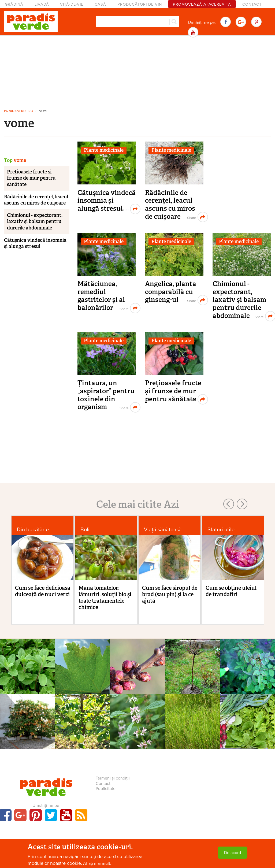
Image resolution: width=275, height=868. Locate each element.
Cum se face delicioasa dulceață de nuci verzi (43, 591)
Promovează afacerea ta (202, 4)
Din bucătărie (33, 530)
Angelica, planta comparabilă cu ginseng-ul (171, 292)
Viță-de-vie (72, 4)
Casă (100, 4)
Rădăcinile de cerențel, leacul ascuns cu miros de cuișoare (170, 205)
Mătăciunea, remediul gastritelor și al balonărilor (101, 296)
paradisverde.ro (18, 111)
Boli (85, 530)
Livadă (42, 4)
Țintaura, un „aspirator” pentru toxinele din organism (106, 395)
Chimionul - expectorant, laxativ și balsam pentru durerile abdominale (239, 300)
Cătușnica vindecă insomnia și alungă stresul (107, 201)
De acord (233, 853)
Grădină (14, 4)
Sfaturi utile (221, 530)
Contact (252, 4)
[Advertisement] (137, 71)
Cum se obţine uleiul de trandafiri (231, 591)
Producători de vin (140, 4)
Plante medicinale (104, 150)
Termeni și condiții (113, 778)
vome (44, 111)
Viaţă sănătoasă (163, 530)
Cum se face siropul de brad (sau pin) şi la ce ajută (170, 594)
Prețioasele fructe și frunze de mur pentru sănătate (173, 391)
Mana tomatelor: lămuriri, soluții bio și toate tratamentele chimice (105, 598)
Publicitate (106, 789)
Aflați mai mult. (97, 863)
